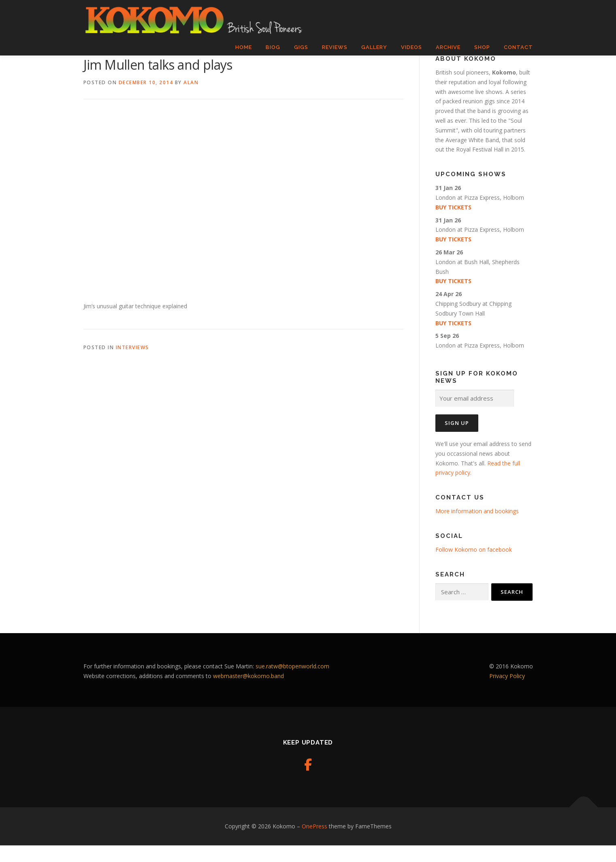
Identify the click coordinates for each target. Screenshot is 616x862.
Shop (482, 47)
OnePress (314, 843)
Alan (191, 99)
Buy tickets (453, 224)
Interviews (132, 364)
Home (244, 47)
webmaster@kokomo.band (248, 692)
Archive (448, 47)
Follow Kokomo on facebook (474, 566)
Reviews (335, 47)
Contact (518, 47)
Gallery (374, 47)
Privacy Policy (507, 692)
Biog (273, 47)
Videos (411, 47)
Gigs (301, 47)
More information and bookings (477, 528)
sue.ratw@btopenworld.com (292, 683)
